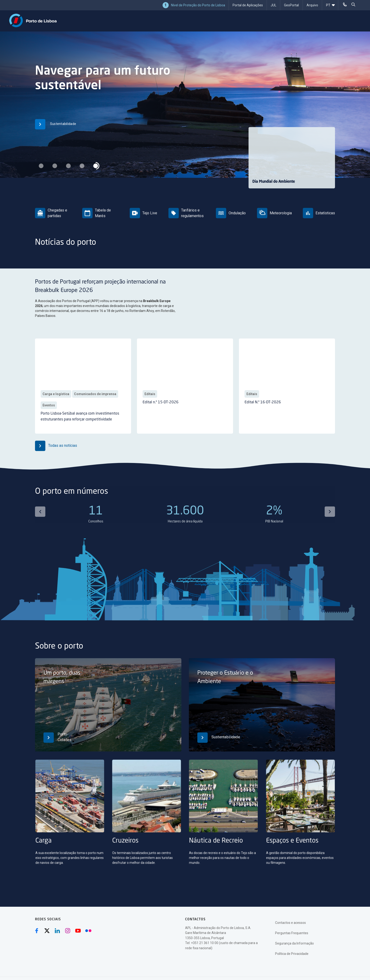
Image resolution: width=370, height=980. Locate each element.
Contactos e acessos (290, 923)
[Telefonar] (345, 5)
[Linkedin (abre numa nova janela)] (57, 931)
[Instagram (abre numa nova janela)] (68, 931)
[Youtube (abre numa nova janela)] (78, 931)
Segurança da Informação (294, 943)
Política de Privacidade (292, 954)
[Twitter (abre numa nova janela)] (47, 931)
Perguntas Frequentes (292, 933)
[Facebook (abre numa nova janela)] (37, 931)
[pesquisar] (353, 5)
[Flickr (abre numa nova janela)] (88, 931)
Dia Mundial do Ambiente (274, 182)
